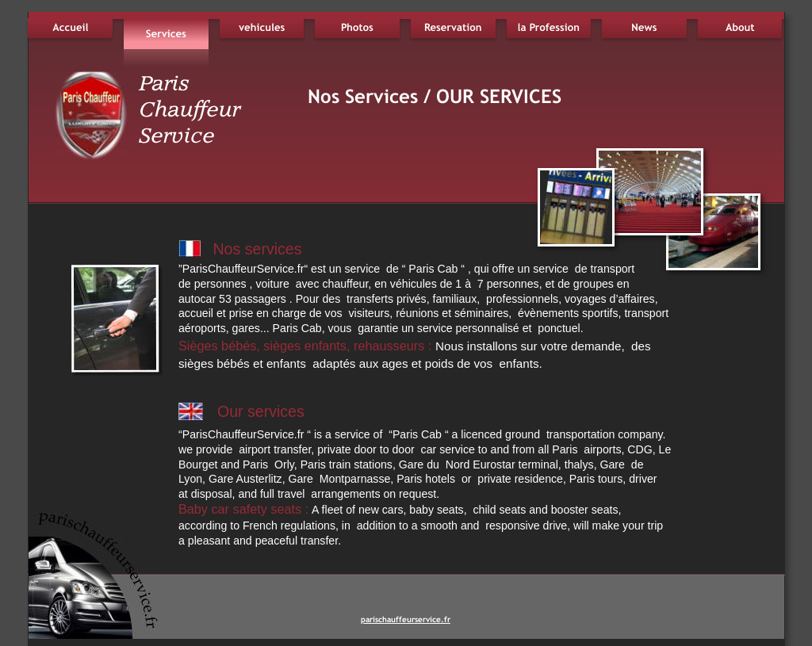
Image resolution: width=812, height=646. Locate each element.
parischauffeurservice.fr (406, 619)
